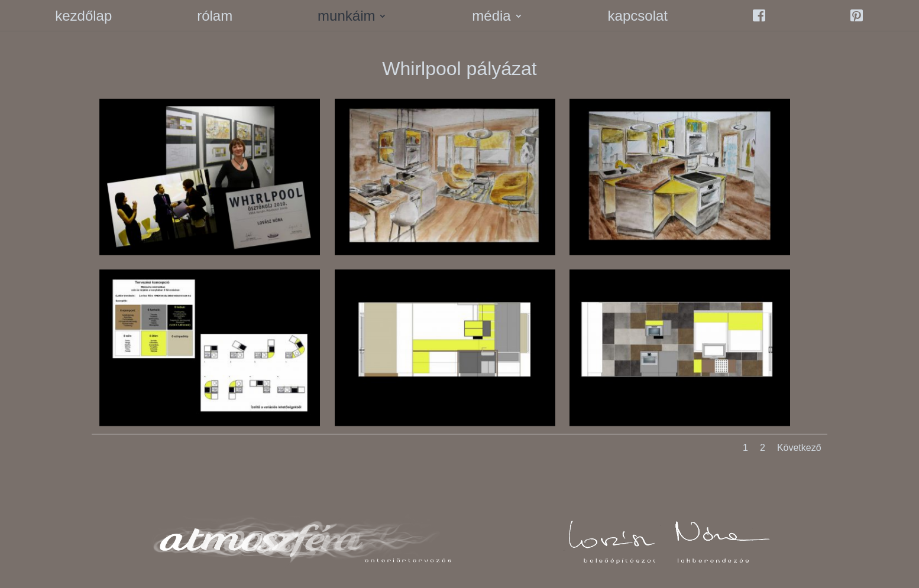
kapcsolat (638, 18)
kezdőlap (83, 18)
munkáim (346, 18)
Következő (799, 448)
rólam (215, 18)
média (491, 18)
